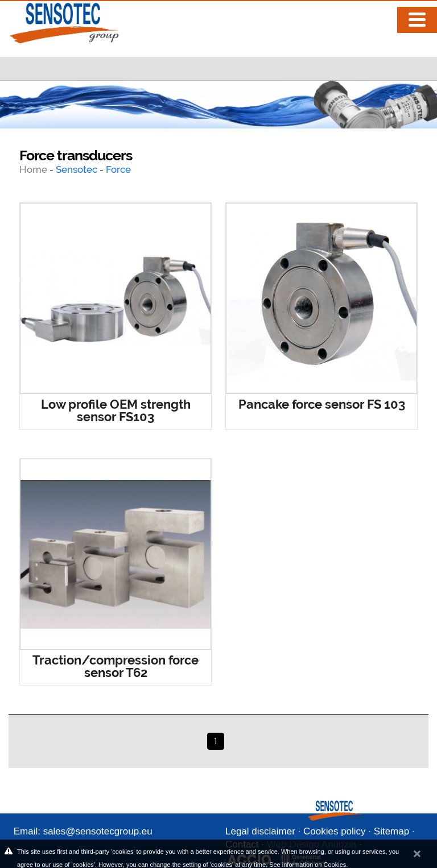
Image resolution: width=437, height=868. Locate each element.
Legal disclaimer (260, 831)
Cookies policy (335, 831)
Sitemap (391, 831)
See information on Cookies (308, 865)
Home (34, 169)
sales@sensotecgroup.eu (98, 831)
